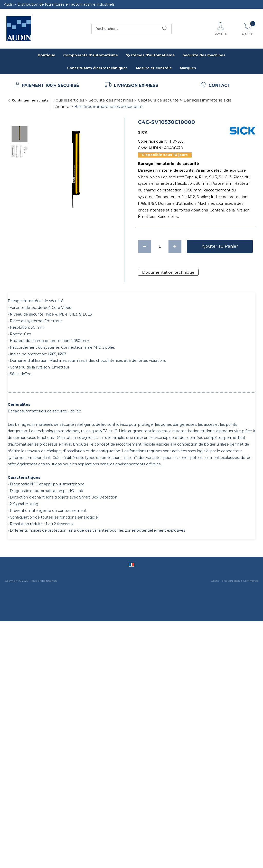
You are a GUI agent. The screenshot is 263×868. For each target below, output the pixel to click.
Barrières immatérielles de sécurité (108, 107)
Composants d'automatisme (91, 55)
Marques (188, 68)
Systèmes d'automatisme (150, 55)
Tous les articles (69, 100)
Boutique (46, 55)
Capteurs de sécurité (158, 100)
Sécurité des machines (204, 55)
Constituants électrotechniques (97, 68)
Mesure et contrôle (154, 68)
